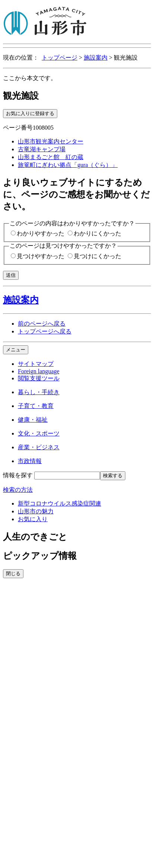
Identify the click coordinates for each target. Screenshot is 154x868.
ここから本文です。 (30, 78)
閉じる (13, 574)
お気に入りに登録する (30, 113)
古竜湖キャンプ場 (42, 149)
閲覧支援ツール (39, 378)
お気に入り (33, 519)
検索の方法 (18, 490)
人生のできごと (35, 537)
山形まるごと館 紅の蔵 (51, 157)
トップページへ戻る (45, 331)
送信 (11, 275)
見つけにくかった (97, 256)
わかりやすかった (41, 233)
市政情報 (30, 461)
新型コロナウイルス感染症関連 (60, 503)
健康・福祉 (33, 420)
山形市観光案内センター (51, 141)
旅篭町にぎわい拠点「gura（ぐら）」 (68, 165)
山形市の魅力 (36, 511)
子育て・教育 (36, 406)
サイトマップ (36, 364)
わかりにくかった (97, 233)
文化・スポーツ (39, 433)
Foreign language (39, 371)
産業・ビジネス (39, 447)
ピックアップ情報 (40, 556)
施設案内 (96, 58)
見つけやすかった (41, 256)
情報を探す (18, 475)
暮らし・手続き (39, 392)
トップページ (60, 58)
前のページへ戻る (42, 324)
